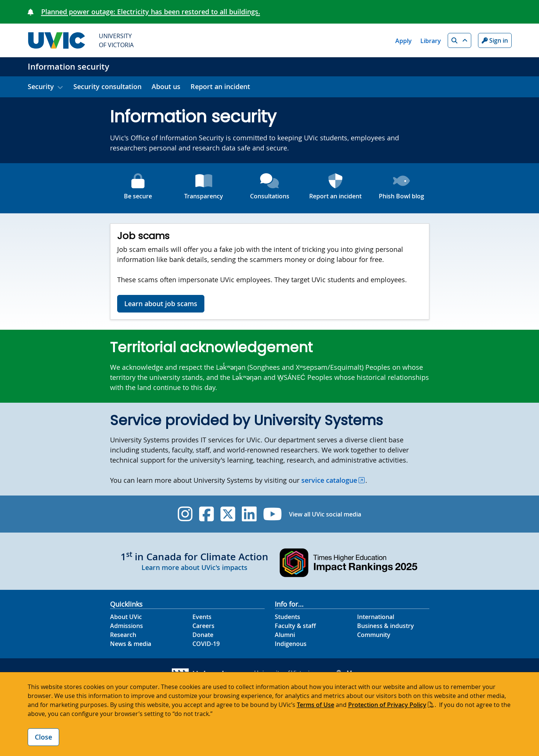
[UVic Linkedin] (249, 514)
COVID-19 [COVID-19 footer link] (206, 644)
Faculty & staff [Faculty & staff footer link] (295, 626)
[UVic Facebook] (206, 514)
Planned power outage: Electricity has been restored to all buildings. (151, 12)
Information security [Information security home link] (68, 67)
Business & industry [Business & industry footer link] (386, 626)
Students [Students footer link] (287, 617)
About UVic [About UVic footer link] (126, 617)
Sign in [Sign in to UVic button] (495, 40)
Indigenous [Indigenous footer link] (291, 644)
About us (166, 86)
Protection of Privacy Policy (387, 705)
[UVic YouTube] (273, 514)
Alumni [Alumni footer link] (285, 635)
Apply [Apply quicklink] (404, 41)
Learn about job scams (161, 304)
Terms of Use (316, 705)
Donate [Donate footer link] (203, 635)
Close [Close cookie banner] (43, 737)
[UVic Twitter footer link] (228, 514)
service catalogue (329, 480)
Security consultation (107, 86)
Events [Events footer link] (202, 617)
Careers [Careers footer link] (203, 626)
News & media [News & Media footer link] (131, 644)
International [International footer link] (376, 617)
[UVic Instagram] (185, 514)
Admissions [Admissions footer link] (127, 626)
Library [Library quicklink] (431, 41)
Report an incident (220, 86)
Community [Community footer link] (374, 635)
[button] (459, 40)
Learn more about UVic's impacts (194, 567)
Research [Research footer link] (123, 635)
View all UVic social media (325, 514)
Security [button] (41, 86)
